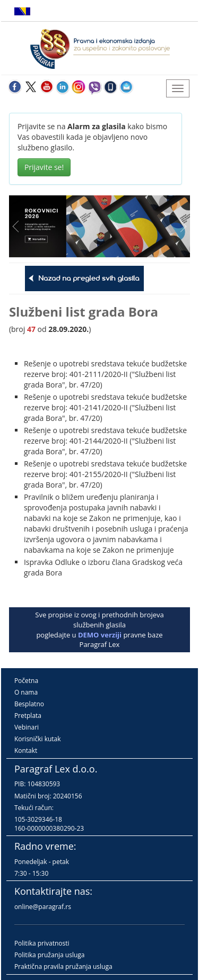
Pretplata (28, 716)
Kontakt (26, 750)
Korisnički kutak (38, 739)
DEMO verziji (100, 635)
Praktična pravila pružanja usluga (63, 966)
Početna (26, 681)
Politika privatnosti (42, 943)
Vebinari (27, 727)
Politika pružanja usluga (50, 955)
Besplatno (29, 704)
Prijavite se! (44, 167)
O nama (26, 692)
